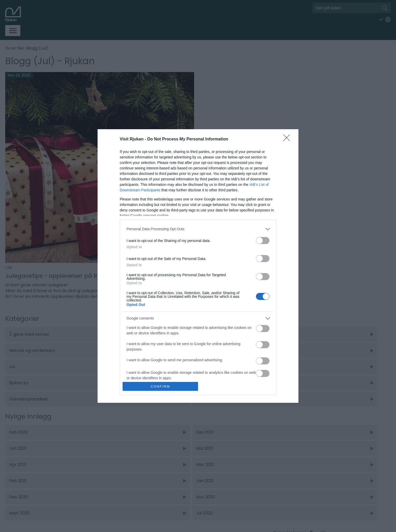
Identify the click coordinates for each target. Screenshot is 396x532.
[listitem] (198, 229)
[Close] (288, 139)
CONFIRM (160, 386)
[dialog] (198, 266)
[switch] (263, 241)
